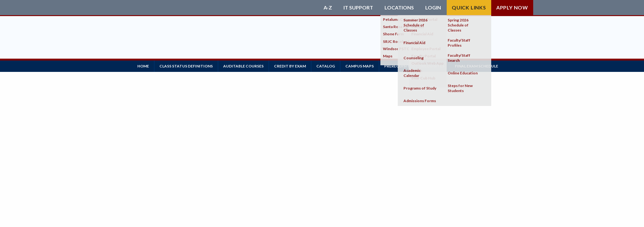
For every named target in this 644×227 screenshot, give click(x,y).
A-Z (328, 8)
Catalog (326, 66)
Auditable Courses (243, 66)
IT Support (358, 8)
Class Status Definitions (186, 66)
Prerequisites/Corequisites (414, 66)
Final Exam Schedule (477, 66)
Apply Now (512, 7)
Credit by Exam (290, 66)
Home (143, 66)
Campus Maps (360, 66)
